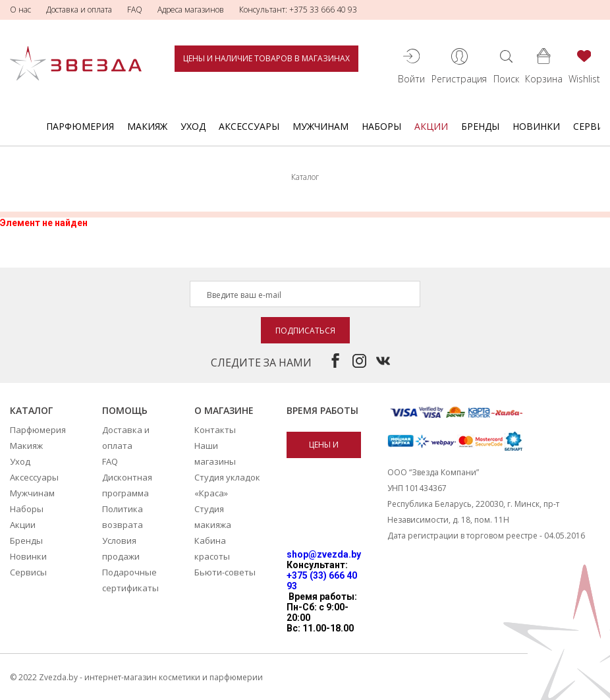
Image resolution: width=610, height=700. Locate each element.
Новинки (536, 126)
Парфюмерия (80, 126)
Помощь (125, 410)
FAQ (135, 10)
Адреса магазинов (191, 10)
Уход (193, 126)
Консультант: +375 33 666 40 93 (298, 10)
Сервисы (28, 572)
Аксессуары (249, 126)
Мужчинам (320, 126)
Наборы (381, 126)
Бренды (480, 126)
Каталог (31, 410)
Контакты (215, 430)
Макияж (147, 126)
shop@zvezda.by (324, 554)
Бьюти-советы (225, 572)
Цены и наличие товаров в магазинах (266, 58)
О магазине (224, 410)
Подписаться (305, 331)
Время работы (322, 410)
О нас (20, 10)
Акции (431, 126)
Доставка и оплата (79, 10)
